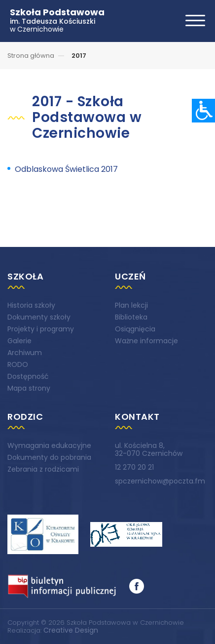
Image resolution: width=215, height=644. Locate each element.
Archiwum (25, 353)
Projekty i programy (41, 329)
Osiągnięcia (135, 329)
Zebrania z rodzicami (43, 469)
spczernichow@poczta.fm (160, 481)
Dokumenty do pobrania (49, 457)
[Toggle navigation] (195, 20)
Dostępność (28, 376)
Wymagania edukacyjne (49, 445)
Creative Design (71, 630)
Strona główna (31, 56)
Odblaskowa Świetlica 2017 (66, 169)
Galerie (19, 341)
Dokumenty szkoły (39, 317)
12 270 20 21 (134, 467)
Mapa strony (29, 388)
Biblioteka (131, 317)
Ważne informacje (146, 341)
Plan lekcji (131, 305)
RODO (18, 364)
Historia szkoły (31, 305)
